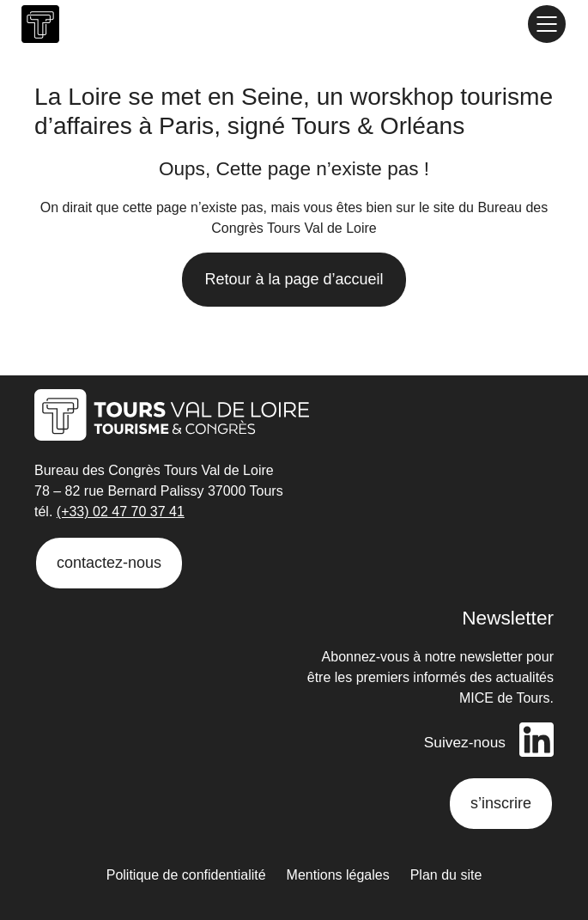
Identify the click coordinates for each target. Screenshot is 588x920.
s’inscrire (501, 803)
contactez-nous (109, 563)
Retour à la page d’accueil (294, 279)
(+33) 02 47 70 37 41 (121, 512)
